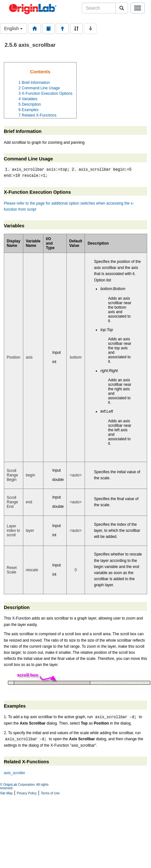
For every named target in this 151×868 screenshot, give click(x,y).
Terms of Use (50, 793)
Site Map (6, 793)
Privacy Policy (27, 793)
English (13, 28)
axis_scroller (15, 773)
